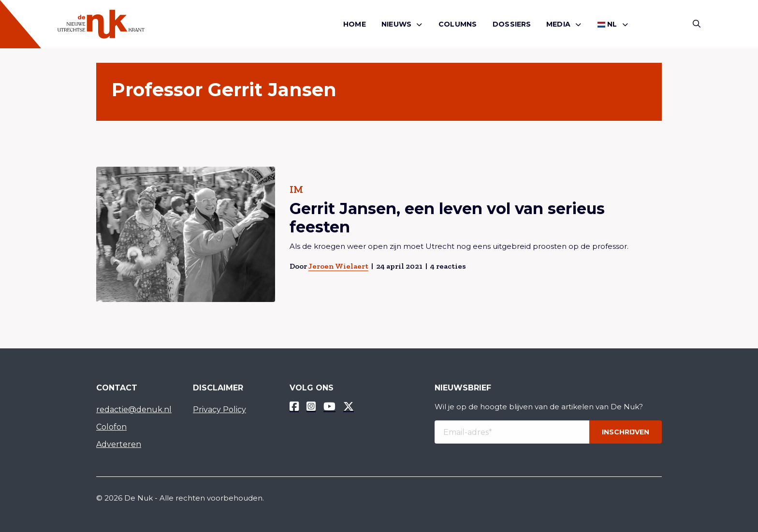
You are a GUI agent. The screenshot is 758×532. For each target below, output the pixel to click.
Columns (458, 24)
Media (558, 24)
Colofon (111, 427)
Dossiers (512, 24)
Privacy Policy (219, 410)
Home (355, 24)
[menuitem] (355, 24)
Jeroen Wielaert (338, 266)
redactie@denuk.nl (134, 410)
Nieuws (396, 24)
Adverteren (119, 444)
